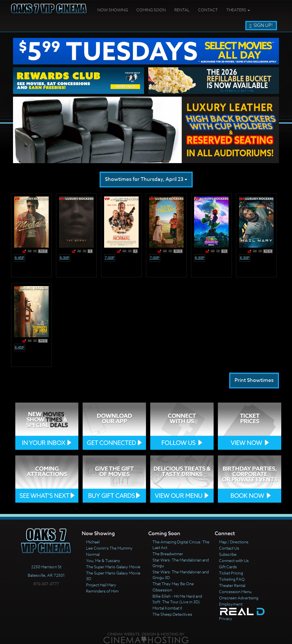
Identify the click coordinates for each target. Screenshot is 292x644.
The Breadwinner (168, 554)
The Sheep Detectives (172, 614)
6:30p (65, 258)
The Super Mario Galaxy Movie (113, 567)
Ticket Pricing (231, 573)
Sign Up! (261, 25)
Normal (93, 554)
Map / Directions (234, 542)
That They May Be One (173, 584)
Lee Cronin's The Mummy (109, 548)
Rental (182, 10)
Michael (93, 542)
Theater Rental (232, 585)
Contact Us (229, 548)
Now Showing (113, 10)
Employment (231, 604)
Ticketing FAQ (232, 579)
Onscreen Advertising (239, 598)
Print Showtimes (254, 380)
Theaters (238, 10)
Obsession (162, 590)
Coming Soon (151, 10)
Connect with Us (234, 560)
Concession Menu (235, 592)
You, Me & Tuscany (103, 560)
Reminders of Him (102, 591)
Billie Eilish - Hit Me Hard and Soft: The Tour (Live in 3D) (177, 599)
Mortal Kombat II (167, 608)
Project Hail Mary (101, 585)
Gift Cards (228, 567)
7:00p (109, 258)
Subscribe (228, 554)
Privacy (226, 618)
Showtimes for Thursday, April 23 (146, 179)
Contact (208, 10)
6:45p (20, 258)
